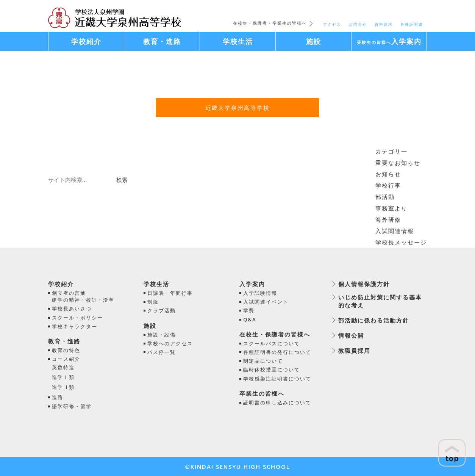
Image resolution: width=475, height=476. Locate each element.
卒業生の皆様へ (262, 393)
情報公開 (351, 335)
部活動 (385, 197)
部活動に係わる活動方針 (374, 320)
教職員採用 (354, 351)
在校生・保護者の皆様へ (275, 334)
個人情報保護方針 (364, 284)
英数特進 (63, 367)
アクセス (332, 24)
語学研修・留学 (72, 406)
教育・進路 (64, 341)
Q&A (250, 319)
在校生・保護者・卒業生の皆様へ (270, 23)
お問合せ (358, 24)
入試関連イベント (266, 302)
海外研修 (388, 219)
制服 (153, 302)
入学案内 (252, 284)
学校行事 (388, 185)
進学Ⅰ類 (63, 377)
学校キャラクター (75, 326)
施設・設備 (162, 335)
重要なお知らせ (398, 163)
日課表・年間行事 (170, 293)
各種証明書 (412, 24)
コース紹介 (66, 359)
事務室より (391, 208)
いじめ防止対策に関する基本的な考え (380, 301)
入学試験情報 (260, 293)
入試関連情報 (395, 231)
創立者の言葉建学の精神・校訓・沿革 (83, 296)
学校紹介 (61, 284)
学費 (249, 310)
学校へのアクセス (170, 343)
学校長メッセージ (401, 242)
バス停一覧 (162, 352)
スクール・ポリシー (77, 318)
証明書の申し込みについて (277, 402)
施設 (150, 326)
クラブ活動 (162, 310)
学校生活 (156, 284)
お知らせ (388, 174)
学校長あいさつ (72, 308)
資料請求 (384, 24)
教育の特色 (66, 350)
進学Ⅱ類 (63, 387)
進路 (58, 397)
